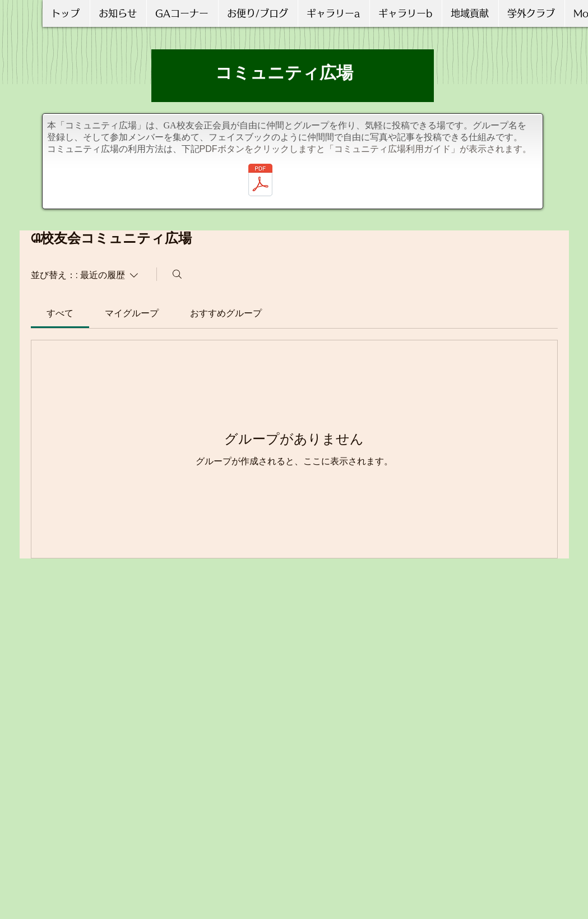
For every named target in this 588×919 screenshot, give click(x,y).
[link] (60, 313)
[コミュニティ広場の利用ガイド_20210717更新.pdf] (260, 181)
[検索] (177, 274)
